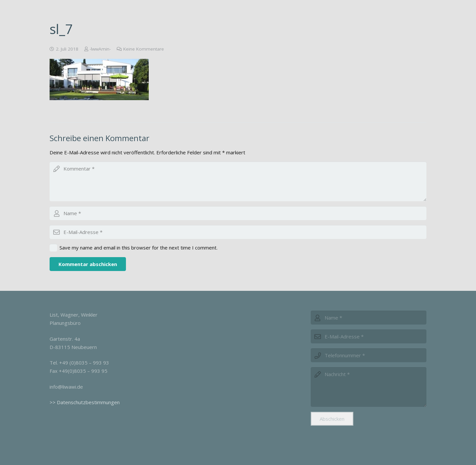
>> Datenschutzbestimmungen (85, 402)
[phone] (369, 355)
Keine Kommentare (144, 49)
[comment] (238, 181)
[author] (238, 213)
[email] (238, 232)
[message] (369, 387)
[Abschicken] (332, 419)
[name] (369, 318)
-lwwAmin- (100, 49)
